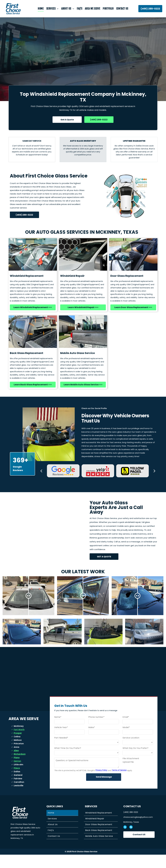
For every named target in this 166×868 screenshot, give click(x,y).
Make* (92, 741)
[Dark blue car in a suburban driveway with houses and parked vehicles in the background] (22, 638)
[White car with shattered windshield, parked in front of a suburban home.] (103, 638)
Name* (58, 730)
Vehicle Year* (61, 741)
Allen (16, 764)
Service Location (131, 751)
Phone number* (96, 730)
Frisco (17, 781)
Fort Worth (19, 743)
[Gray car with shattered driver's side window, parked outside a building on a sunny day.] (144, 638)
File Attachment (131, 772)
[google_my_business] (131, 841)
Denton (17, 774)
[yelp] (125, 841)
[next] (154, 471)
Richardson (20, 767)
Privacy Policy (101, 783)
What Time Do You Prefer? (68, 761)
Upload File (128, 775)
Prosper (18, 746)
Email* (126, 730)
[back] (41, 471)
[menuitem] (41, 9)
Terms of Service (119, 783)
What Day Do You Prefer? (135, 761)
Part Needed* (61, 751)
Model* (126, 741)
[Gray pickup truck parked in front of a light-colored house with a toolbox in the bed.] (63, 638)
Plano (17, 771)
